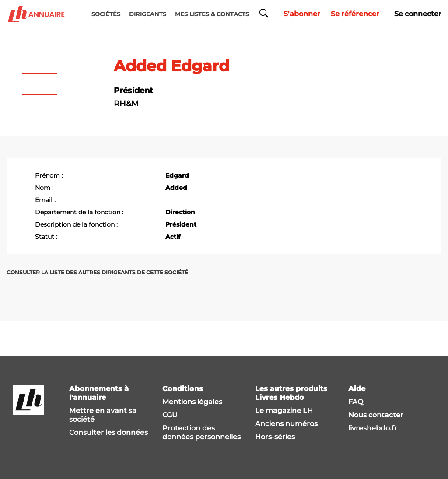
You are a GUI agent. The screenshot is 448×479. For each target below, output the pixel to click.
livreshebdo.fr (373, 428)
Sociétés (106, 14)
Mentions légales (192, 402)
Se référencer (355, 14)
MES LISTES (212, 14)
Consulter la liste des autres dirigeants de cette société (97, 272)
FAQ (356, 402)
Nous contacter (376, 415)
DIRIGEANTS (148, 14)
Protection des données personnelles (201, 432)
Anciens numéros (286, 424)
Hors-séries (275, 437)
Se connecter (418, 14)
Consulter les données (108, 432)
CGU (170, 415)
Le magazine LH (284, 411)
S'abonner (302, 14)
